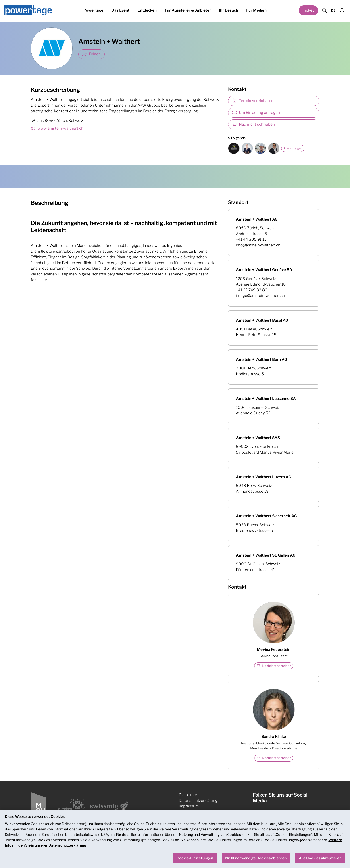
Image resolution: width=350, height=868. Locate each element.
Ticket (308, 11)
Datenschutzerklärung (198, 801)
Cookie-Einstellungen (198, 812)
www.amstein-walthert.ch (57, 129)
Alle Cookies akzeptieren (320, 863)
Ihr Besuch (229, 11)
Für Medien (256, 11)
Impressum (189, 806)
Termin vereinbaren (253, 101)
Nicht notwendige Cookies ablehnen (256, 863)
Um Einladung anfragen (256, 113)
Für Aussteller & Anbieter (188, 11)
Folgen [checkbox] (92, 54)
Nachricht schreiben (253, 124)
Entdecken (147, 11)
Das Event (120, 11)
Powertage (93, 11)
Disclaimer (188, 795)
